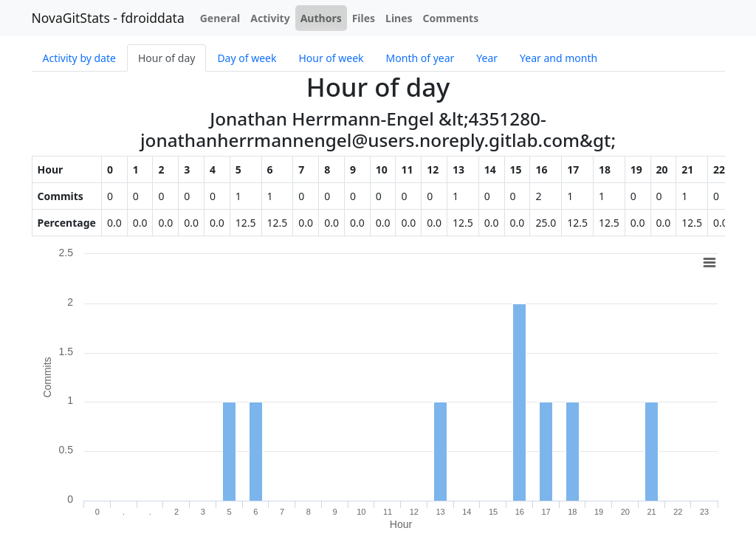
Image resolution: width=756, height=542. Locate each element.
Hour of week (331, 58)
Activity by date (79, 58)
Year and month (559, 58)
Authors (321, 18)
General (220, 18)
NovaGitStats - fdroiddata (108, 18)
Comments (451, 18)
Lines (399, 18)
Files (364, 18)
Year (487, 58)
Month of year (420, 58)
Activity (270, 18)
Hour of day (166, 58)
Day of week (247, 58)
